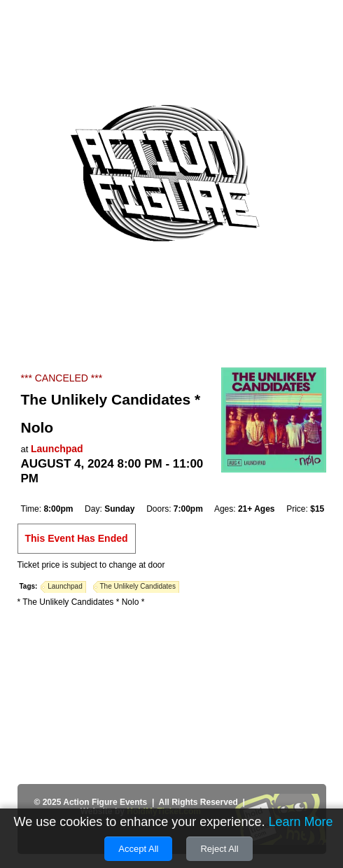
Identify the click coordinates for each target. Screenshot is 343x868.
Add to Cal (55, 494)
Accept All (138, 849)
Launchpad (57, 449)
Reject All (219, 849)
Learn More (300, 822)
